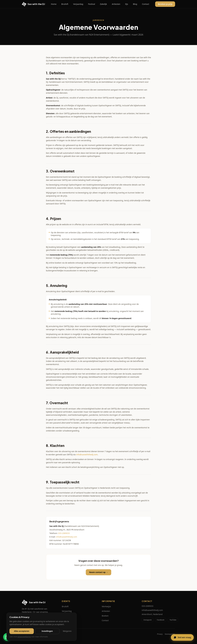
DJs (127, 4)
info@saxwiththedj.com (87, 454)
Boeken (105, 616)
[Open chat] (182, 637)
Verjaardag (78, 4)
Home (54, 4)
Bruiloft (65, 4)
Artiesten (116, 4)
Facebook (161, 620)
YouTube (173, 620)
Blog (135, 4)
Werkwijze (106, 606)
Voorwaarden (170, 634)
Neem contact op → (98, 572)
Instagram (148, 620)
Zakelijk (103, 4)
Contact (146, 4)
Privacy (160, 634)
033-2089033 (64, 533)
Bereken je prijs (165, 4)
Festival (92, 4)
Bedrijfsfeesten (69, 620)
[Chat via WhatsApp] (7, 637)
